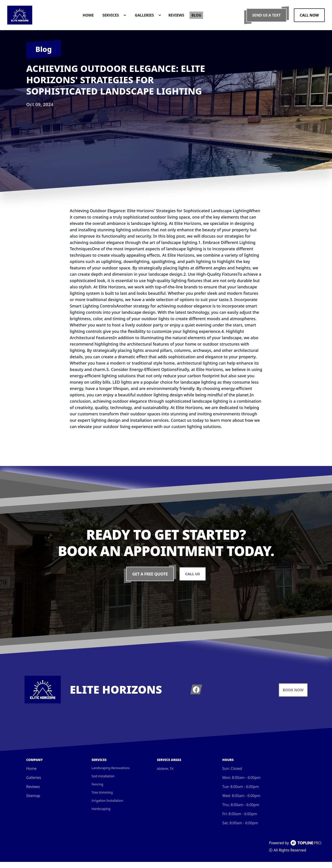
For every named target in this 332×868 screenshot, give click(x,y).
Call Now (309, 18)
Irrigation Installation (108, 807)
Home (32, 775)
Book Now (293, 696)
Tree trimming (102, 799)
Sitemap (33, 802)
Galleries (34, 784)
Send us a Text (267, 18)
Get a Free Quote (149, 580)
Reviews (33, 793)
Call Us (192, 580)
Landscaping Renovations (111, 774)
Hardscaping (101, 815)
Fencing (97, 790)
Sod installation (103, 782)
